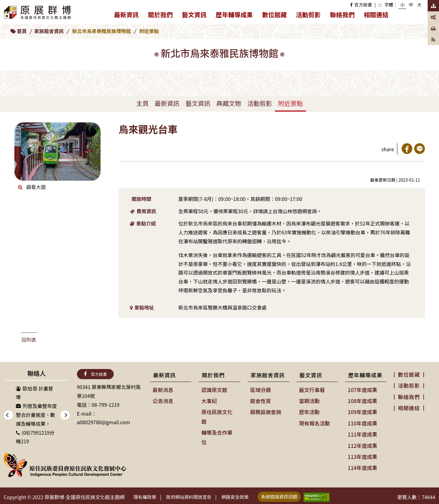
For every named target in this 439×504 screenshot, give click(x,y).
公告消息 (163, 400)
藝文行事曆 (312, 390)
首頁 (22, 31)
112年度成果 (362, 443)
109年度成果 (362, 411)
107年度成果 (362, 390)
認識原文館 (214, 390)
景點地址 (142, 307)
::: (380, 4)
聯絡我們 (342, 15)
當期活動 (309, 400)
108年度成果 (362, 400)
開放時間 (141, 199)
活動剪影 (308, 15)
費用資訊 (143, 211)
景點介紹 (143, 223)
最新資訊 (129, 16)
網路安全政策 (246, 494)
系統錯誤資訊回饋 (294, 494)
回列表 (29, 340)
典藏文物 (229, 103)
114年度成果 (362, 464)
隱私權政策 (147, 494)
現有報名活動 (314, 421)
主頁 (142, 103)
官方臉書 (361, 4)
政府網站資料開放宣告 (195, 494)
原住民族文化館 (219, 411)
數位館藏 (275, 15)
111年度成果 (362, 432)
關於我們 (163, 16)
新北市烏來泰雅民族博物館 (101, 31)
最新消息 (163, 390)
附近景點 (290, 103)
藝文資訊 (197, 16)
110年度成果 (362, 421)
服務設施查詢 (265, 411)
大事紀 (209, 400)
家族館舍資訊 (49, 31)
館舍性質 (261, 400)
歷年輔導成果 (237, 16)
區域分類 (261, 390)
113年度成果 (362, 453)
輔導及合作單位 (219, 421)
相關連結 (376, 15)
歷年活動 (309, 411)
